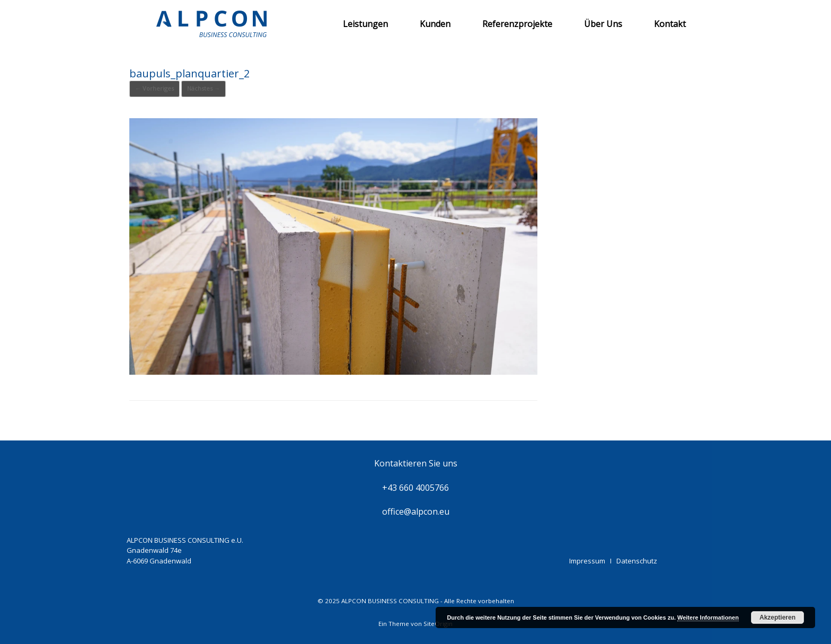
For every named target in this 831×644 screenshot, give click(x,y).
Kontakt (670, 24)
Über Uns (603, 24)
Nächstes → (204, 88)
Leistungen (365, 24)
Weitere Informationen (708, 617)
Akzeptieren (777, 617)
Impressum (587, 561)
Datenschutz (637, 561)
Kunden (435, 24)
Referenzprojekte (517, 24)
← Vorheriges (154, 88)
